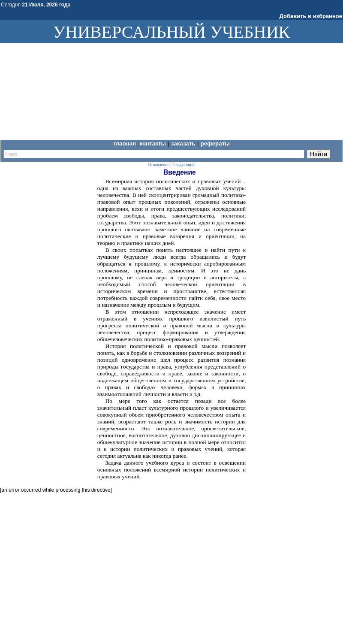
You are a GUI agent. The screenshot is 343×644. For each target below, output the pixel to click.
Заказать (184, 144)
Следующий (184, 165)
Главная (125, 144)
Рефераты (215, 144)
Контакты (153, 144)
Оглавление (159, 165)
